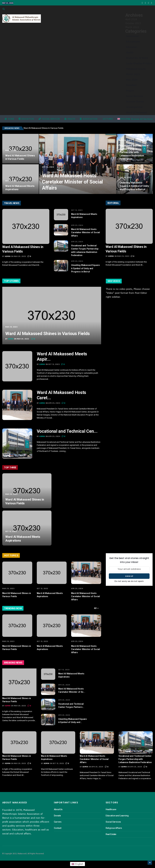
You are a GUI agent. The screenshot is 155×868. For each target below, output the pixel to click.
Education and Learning (117, 812)
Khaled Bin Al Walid (137, 58)
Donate (57, 812)
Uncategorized (134, 107)
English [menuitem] (79, 860)
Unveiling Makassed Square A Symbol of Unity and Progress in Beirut (134, 186)
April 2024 (131, 19)
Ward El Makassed (136, 112)
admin (8, 256)
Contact (58, 824)
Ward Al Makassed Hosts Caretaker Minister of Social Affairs (74, 182)
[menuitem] (123, 119)
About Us (58, 805)
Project (130, 91)
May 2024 (132, 80)
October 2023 (133, 23)
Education (132, 47)
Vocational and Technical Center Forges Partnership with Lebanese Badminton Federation (134, 152)
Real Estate (111, 830)
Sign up (129, 574)
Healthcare (111, 805)
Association (133, 36)
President (131, 85)
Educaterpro (133, 41)
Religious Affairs (114, 824)
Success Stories (135, 101)
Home (9, 119)
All (96, 605)
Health (130, 52)
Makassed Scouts (136, 69)
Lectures (107, 119)
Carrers (58, 818)
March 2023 (132, 27)
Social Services (135, 96)
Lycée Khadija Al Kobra (139, 63)
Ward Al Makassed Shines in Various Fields (44, 128)
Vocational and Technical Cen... (68, 429)
